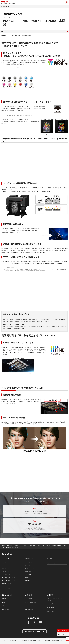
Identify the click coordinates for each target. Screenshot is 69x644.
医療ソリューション (7, 569)
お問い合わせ (6, 640)
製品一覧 (54, 545)
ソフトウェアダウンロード (31, 606)
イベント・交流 (6, 609)
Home (4, 545)
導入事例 (50, 558)
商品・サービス (20, 545)
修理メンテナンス (29, 609)
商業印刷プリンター (29, 572)
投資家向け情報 (51, 611)
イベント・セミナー (7, 589)
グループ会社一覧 (51, 604)
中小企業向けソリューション (9, 563)
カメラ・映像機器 (29, 563)
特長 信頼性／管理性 (27, 35)
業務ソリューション (7, 584)
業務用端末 (27, 578)
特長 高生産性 (11, 35)
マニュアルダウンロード (30, 602)
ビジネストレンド (52, 563)
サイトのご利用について (23, 640)
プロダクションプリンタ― (31, 569)
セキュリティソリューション (9, 578)
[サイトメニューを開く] (67, 3)
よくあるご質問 (28, 599)
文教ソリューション (7, 572)
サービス (4, 602)
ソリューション (6, 558)
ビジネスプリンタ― (29, 566)
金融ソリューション (7, 566)
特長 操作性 (18, 35)
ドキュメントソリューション (9, 581)
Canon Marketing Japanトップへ (34, 631)
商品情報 (4, 599)
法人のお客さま (5, 7)
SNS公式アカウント (35, 618)
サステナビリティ (51, 607)
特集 (3, 606)
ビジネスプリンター (30, 545)
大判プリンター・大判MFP (43, 545)
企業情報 (50, 595)
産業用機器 (27, 581)
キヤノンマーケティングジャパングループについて (56, 600)
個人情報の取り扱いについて (37, 640)
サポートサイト (30, 595)
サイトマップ (13, 640)
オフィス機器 (28, 575)
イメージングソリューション (9, 575)
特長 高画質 (3, 35)
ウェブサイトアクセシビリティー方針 (53, 640)
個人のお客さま (7, 595)
